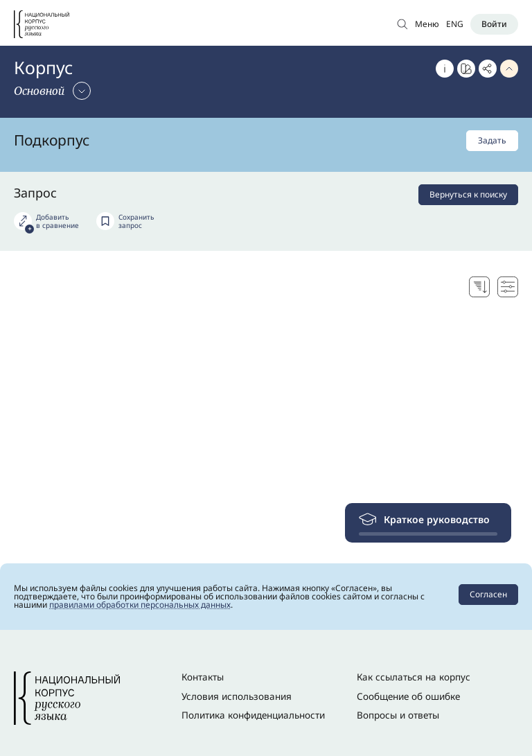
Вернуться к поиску (468, 194)
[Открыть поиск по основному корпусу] (402, 24)
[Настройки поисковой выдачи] (508, 287)
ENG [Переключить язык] (455, 24)
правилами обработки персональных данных (140, 605)
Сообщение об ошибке (408, 696)
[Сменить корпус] (52, 91)
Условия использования (237, 696)
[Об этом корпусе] (445, 69)
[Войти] (494, 24)
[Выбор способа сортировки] (479, 287)
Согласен (488, 594)
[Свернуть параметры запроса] (509, 69)
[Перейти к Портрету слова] (466, 69)
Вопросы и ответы (398, 715)
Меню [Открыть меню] (427, 24)
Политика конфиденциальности (253, 715)
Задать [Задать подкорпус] (492, 140)
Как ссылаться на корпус (414, 677)
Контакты (203, 677)
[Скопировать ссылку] (488, 69)
